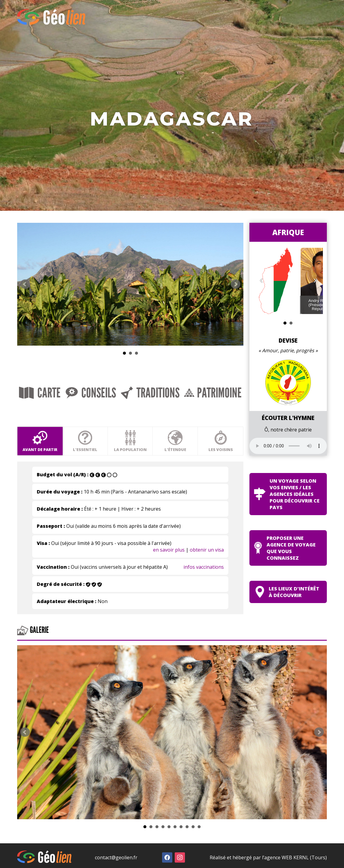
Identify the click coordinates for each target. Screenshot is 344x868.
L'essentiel (98, 455)
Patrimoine (252, 412)
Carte (45, 412)
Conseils (107, 412)
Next (280, 297)
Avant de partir (44, 455)
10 (199, 841)
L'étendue (207, 455)
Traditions (178, 412)
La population (153, 455)
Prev (25, 297)
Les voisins (261, 455)
